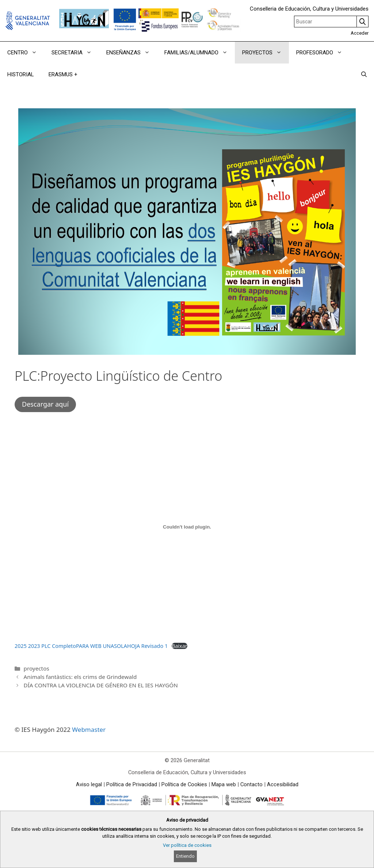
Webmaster (89, 729)
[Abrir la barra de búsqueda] (364, 74)
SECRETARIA (75, 53)
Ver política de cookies (187, 845)
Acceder (360, 33)
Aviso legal (89, 784)
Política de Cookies (184, 784)
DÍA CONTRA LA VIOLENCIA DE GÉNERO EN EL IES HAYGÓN (100, 685)
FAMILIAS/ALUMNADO (200, 53)
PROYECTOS (266, 53)
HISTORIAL (21, 74)
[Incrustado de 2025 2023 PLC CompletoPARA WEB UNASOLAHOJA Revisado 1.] (187, 527)
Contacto (251, 784)
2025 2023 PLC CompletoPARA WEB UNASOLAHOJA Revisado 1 (91, 646)
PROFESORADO (323, 53)
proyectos (36, 668)
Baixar (180, 646)
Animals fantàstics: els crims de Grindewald (80, 677)
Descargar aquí (45, 404)
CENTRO (26, 53)
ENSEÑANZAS (132, 53)
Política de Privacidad (132, 784)
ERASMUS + (63, 74)
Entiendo (185, 856)
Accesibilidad (283, 784)
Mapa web (224, 784)
